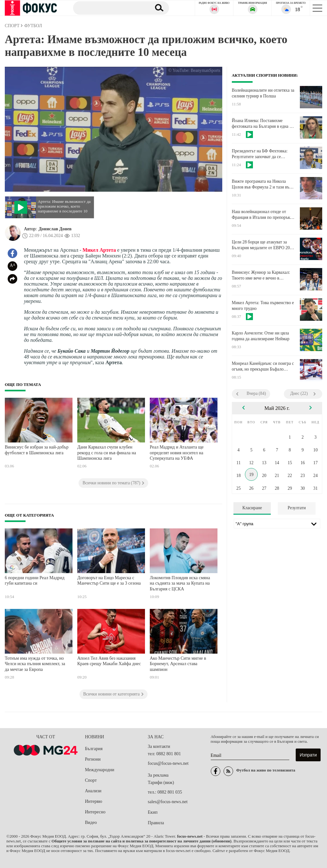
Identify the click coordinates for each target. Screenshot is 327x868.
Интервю (94, 801)
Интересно (95, 812)
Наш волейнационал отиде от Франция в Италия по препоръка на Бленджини (262, 215)
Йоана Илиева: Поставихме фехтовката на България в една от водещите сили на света (263, 124)
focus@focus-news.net (168, 763)
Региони (93, 759)
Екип (153, 812)
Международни (100, 770)
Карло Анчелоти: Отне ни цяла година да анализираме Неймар (261, 336)
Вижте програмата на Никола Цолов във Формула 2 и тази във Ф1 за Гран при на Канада (262, 184)
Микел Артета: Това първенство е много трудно (263, 306)
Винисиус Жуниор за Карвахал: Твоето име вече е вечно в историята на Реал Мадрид (261, 275)
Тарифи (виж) (161, 783)
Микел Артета (99, 250)
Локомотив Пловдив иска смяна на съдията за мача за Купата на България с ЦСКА (180, 583)
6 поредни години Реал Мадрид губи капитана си (35, 581)
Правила (156, 823)
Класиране (252, 508)
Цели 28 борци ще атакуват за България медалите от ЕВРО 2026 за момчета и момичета (263, 245)
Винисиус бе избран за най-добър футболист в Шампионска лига (37, 450)
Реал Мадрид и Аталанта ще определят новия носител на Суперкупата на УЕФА (177, 453)
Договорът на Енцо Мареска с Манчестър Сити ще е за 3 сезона (109, 581)
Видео (91, 822)
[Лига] (277, 524)
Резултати (297, 508)
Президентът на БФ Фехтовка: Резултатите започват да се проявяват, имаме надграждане (260, 154)
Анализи (93, 791)
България (94, 749)
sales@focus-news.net (168, 802)
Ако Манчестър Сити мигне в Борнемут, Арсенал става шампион (178, 664)
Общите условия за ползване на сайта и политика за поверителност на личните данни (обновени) (141, 841)
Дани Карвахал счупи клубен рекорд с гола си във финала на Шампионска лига (107, 453)
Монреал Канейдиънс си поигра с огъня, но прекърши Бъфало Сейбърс (263, 366)
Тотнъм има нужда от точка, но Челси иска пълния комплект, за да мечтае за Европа (35, 664)
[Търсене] (110, 8)
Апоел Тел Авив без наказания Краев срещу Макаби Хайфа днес (109, 661)
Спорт (91, 780)
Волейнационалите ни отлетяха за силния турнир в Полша (263, 93)
